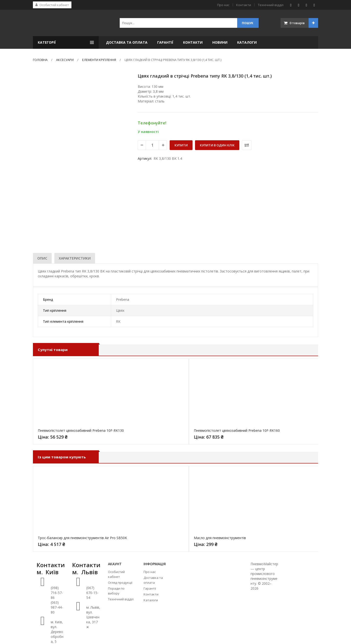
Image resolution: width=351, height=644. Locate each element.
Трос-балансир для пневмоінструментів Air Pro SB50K (82, 538)
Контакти (244, 5)
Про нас (223, 5)
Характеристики (75, 258)
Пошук (248, 23)
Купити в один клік (217, 145)
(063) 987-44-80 (57, 607)
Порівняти (247, 145)
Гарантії (165, 42)
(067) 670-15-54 (92, 593)
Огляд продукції (120, 583)
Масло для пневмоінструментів (220, 538)
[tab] (42, 258)
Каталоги (247, 42)
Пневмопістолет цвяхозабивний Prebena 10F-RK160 (237, 430)
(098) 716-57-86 (57, 593)
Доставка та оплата (127, 42)
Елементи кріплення (99, 60)
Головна (40, 60)
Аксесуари (65, 60)
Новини (220, 42)
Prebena (123, 299)
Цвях (120, 310)
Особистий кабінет (116, 574)
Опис (42, 258)
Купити (181, 145)
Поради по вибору (116, 591)
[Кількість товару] (152, 145)
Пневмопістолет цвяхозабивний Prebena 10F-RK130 (81, 430)
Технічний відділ (271, 5)
